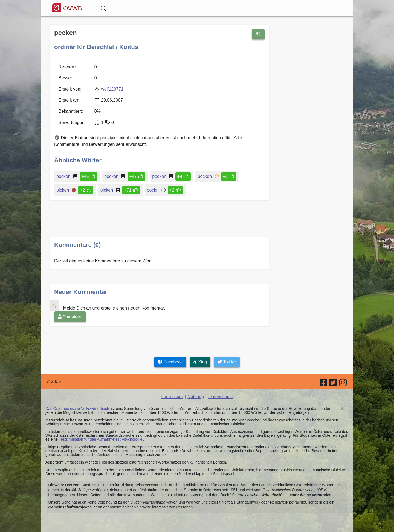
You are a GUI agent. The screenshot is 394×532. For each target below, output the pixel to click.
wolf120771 (112, 89)
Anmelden (70, 316)
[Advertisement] (159, 223)
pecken (64, 176)
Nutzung (196, 396)
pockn (153, 190)
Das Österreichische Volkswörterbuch (77, 408)
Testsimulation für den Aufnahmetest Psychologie (101, 439)
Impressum (172, 396)
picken (63, 190)
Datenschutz (221, 396)
